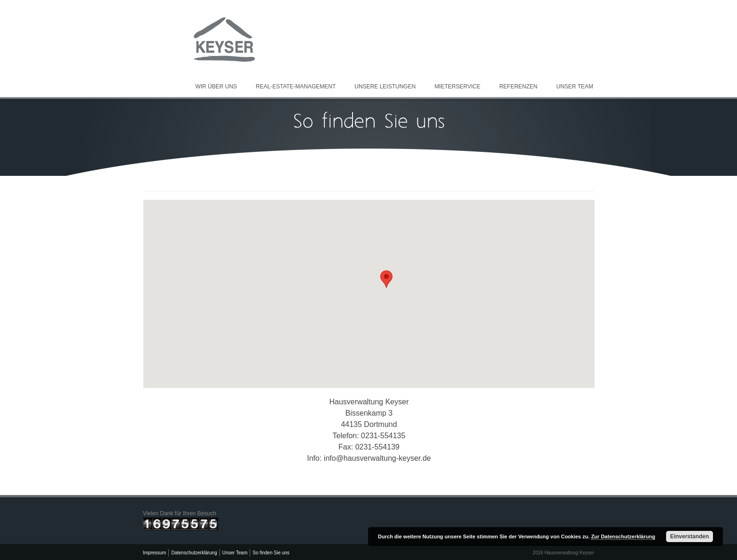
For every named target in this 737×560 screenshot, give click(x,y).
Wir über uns (216, 87)
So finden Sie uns (271, 553)
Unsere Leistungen (385, 87)
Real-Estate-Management (296, 87)
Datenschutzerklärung (194, 553)
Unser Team (575, 87)
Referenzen (518, 87)
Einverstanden (690, 536)
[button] (386, 279)
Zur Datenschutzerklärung (623, 536)
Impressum (154, 553)
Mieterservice (457, 87)
